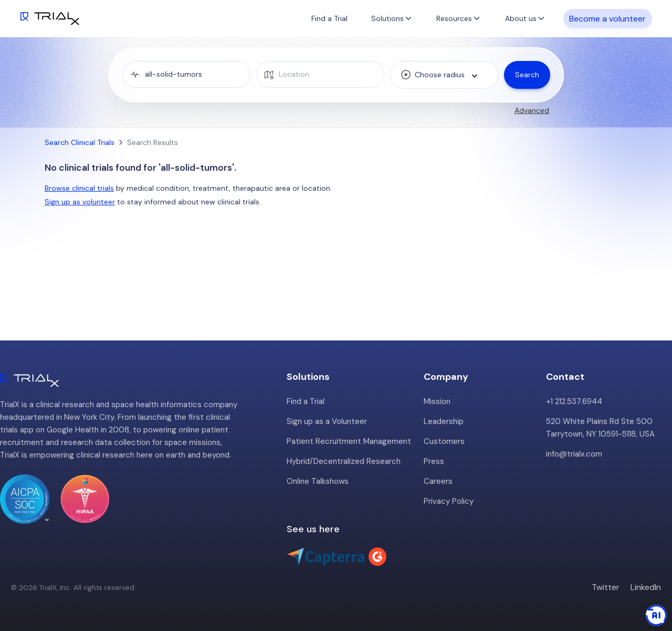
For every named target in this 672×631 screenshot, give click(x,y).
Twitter (606, 587)
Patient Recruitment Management (349, 441)
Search (527, 75)
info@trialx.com (574, 454)
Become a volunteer (607, 18)
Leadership (444, 421)
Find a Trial (329, 18)
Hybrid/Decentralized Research (344, 461)
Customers (444, 441)
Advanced (532, 110)
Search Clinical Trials (80, 142)
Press (434, 461)
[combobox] (444, 75)
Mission (437, 401)
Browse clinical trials (79, 188)
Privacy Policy (449, 501)
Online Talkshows (318, 481)
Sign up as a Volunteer (327, 421)
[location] (321, 74)
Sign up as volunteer (80, 202)
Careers (438, 481)
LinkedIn (646, 587)
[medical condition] (187, 74)
